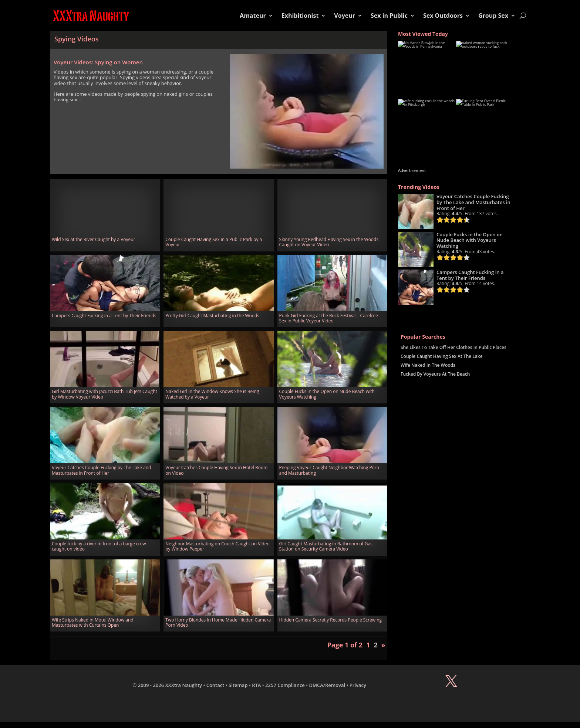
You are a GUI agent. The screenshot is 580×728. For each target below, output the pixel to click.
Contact (215, 685)
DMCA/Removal (327, 685)
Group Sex (493, 16)
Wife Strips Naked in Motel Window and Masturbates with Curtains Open (93, 622)
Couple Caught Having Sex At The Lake (442, 356)
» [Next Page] (383, 645)
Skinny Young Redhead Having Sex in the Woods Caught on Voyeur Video (329, 242)
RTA (256, 685)
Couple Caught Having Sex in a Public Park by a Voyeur (214, 242)
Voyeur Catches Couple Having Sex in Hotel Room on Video (216, 470)
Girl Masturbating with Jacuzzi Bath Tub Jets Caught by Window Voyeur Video (104, 394)
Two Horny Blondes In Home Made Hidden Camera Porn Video (218, 622)
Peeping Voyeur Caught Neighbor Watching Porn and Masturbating (329, 470)
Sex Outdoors (443, 16)
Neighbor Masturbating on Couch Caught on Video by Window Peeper (217, 546)
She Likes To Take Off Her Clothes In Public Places (453, 347)
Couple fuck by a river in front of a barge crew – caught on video (101, 546)
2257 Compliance (285, 685)
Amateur (253, 16)
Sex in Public (389, 16)
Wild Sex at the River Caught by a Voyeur (94, 239)
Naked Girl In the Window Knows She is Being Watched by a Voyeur (212, 394)
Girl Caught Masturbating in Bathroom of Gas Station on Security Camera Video (326, 546)
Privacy (358, 685)
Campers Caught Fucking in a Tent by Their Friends (104, 316)
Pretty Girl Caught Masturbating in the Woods (212, 316)
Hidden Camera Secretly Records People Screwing (331, 620)
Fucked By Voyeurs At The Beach (435, 374)
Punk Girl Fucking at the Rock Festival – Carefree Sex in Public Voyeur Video (329, 318)
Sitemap (238, 685)
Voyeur (345, 16)
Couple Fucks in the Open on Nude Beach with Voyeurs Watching (327, 394)
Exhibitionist (300, 16)
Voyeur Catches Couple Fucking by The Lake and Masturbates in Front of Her (101, 470)
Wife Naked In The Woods (428, 365)
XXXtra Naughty (184, 685)
